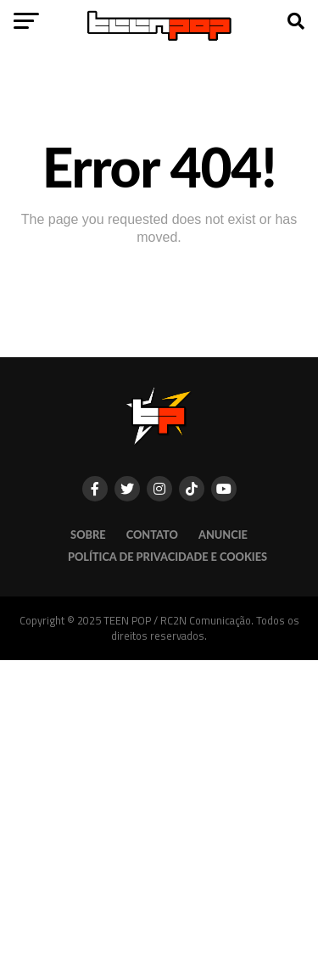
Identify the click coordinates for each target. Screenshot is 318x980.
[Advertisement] (159, 819)
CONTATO (152, 535)
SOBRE (88, 535)
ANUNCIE (223, 535)
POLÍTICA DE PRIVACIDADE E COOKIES (167, 557)
